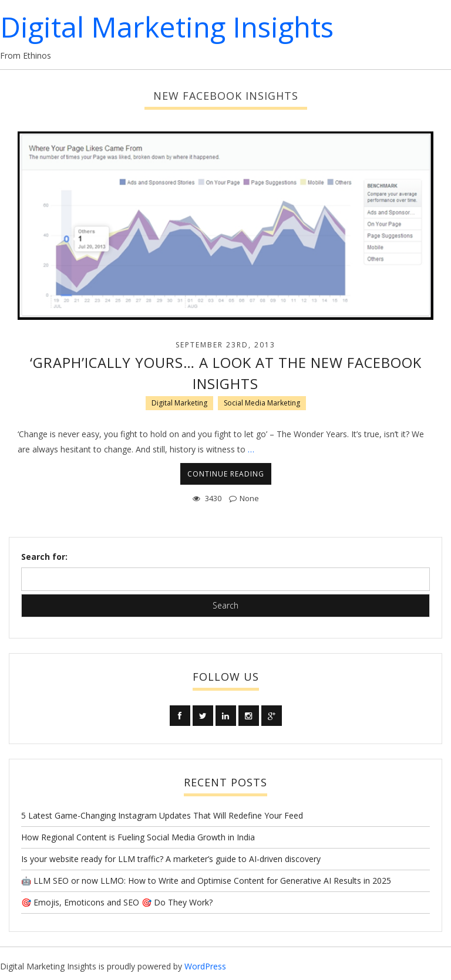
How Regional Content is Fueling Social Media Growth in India (138, 837)
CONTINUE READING (226, 474)
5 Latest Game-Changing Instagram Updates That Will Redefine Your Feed (162, 815)
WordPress (205, 966)
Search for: (44, 557)
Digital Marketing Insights (167, 27)
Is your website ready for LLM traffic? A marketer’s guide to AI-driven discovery (171, 859)
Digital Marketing (179, 403)
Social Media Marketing (262, 403)
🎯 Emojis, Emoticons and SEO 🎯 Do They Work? (117, 902)
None (249, 498)
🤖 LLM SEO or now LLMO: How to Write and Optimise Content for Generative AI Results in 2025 (206, 881)
